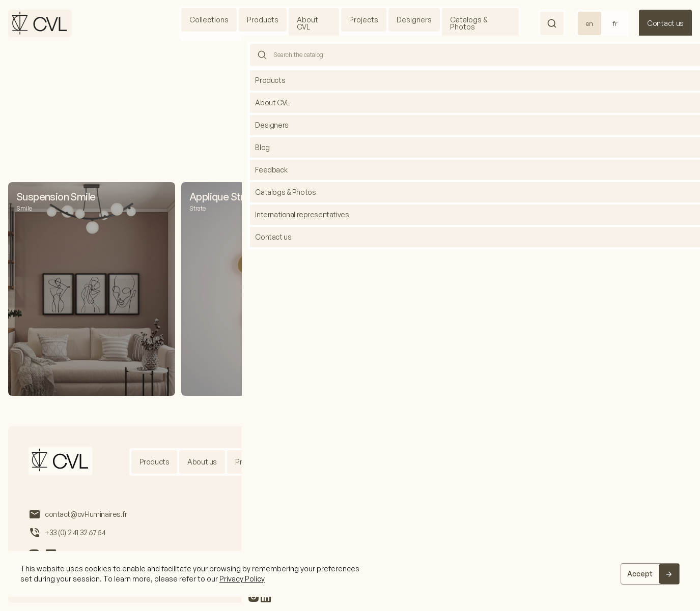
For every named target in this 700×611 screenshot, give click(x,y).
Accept (640, 574)
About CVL (307, 23)
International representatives (491, 462)
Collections (209, 20)
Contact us (665, 23)
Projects (364, 20)
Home (336, 71)
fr (615, 23)
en (590, 23)
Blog (418, 462)
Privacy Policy (242, 579)
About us (202, 462)
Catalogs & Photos (469, 23)
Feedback (572, 462)
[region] (350, 574)
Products (263, 20)
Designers (414, 20)
